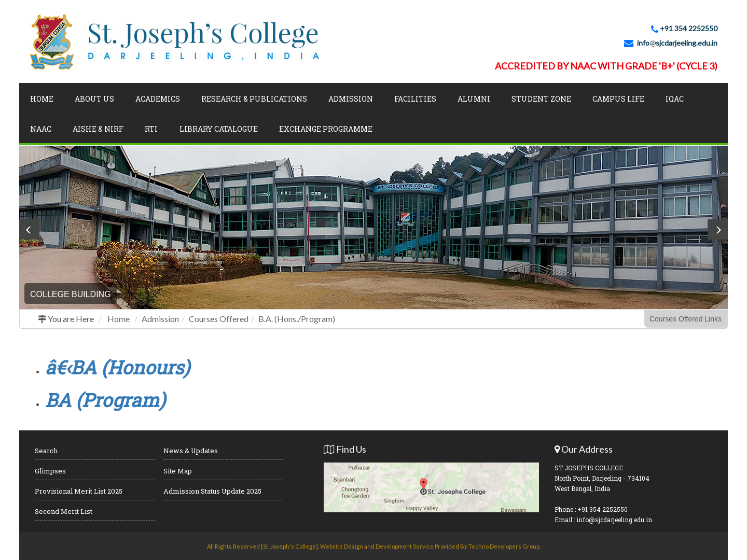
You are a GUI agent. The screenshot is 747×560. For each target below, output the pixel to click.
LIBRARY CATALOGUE (219, 129)
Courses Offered (219, 319)
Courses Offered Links (686, 319)
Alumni (474, 99)
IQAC (675, 99)
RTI (151, 129)
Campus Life (618, 99)
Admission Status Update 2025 (212, 491)
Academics (158, 99)
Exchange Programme (326, 129)
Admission (351, 99)
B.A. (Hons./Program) (297, 319)
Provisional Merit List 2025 (79, 491)
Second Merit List (64, 511)
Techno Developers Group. (504, 546)
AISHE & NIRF (98, 129)
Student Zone (541, 99)
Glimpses (50, 471)
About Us (94, 99)
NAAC (41, 129)
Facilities (415, 99)
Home (42, 99)
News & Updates (191, 451)
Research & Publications (254, 99)
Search (46, 451)
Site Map (178, 471)
